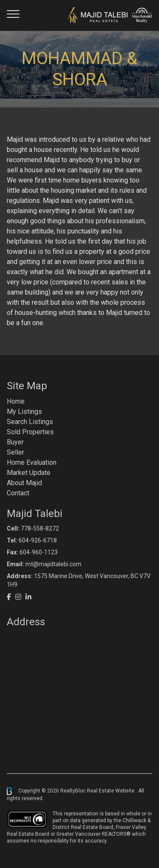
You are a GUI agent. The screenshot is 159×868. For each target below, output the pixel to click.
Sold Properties (30, 432)
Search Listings (30, 422)
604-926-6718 (38, 540)
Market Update (29, 473)
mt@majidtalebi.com (53, 564)
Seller (15, 452)
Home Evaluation (32, 462)
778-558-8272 (40, 528)
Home (16, 401)
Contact (18, 493)
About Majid (24, 483)
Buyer (15, 442)
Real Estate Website (111, 791)
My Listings (24, 412)
